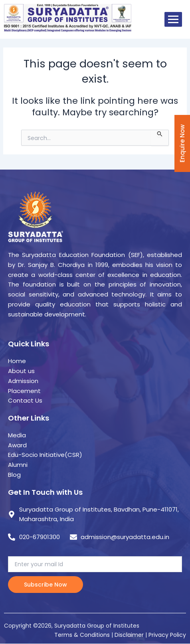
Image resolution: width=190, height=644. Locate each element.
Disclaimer (130, 635)
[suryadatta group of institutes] (68, 18)
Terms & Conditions (82, 635)
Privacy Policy (167, 635)
